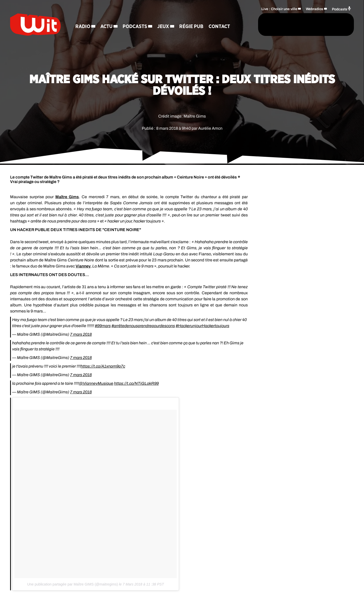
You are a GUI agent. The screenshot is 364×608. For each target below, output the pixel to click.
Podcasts (135, 27)
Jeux (163, 27)
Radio (83, 27)
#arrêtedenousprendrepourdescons (143, 326)
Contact (219, 27)
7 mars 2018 (81, 334)
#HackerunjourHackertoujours (202, 326)
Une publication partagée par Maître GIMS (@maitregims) (72, 584)
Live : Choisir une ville (279, 9)
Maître (67, 197)
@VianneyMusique (96, 383)
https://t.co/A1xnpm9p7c (103, 366)
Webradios (315, 9)
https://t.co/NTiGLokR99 (136, 383)
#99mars (103, 326)
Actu (106, 27)
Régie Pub (191, 27)
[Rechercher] (245, 25)
